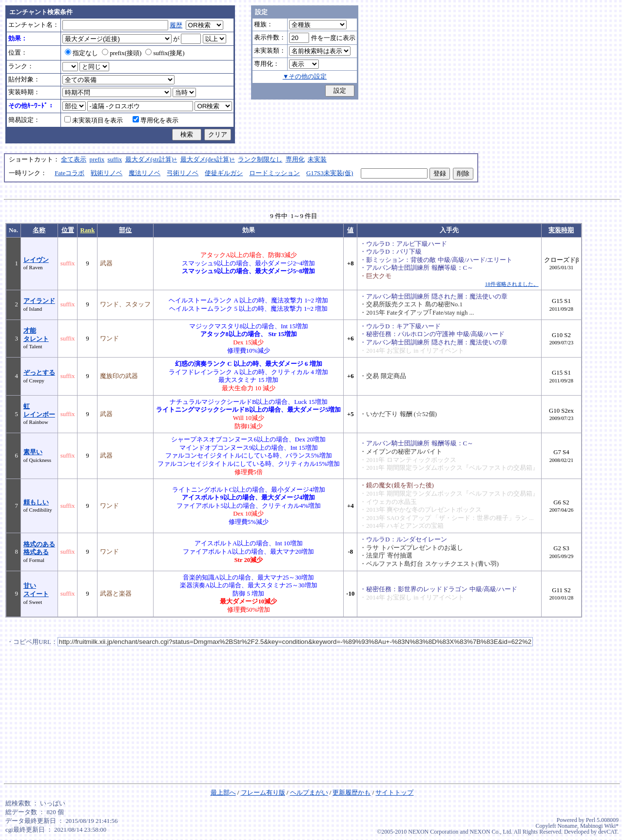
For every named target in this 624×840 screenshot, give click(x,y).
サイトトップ (394, 793)
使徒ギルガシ (224, 173)
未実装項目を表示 (94, 120)
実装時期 (561, 230)
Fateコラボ (69, 173)
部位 (125, 230)
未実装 (317, 160)
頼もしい (36, 502)
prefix (97, 160)
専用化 (295, 160)
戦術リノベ (107, 173)
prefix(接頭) (122, 53)
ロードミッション (274, 173)
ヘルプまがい (309, 793)
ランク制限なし (260, 160)
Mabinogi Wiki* (599, 826)
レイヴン (36, 260)
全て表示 (74, 160)
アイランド (39, 301)
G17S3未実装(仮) (330, 173)
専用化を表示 (156, 120)
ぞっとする (39, 373)
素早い (33, 452)
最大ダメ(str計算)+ (151, 160)
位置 (68, 230)
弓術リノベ (183, 173)
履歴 (176, 25)
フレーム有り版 (263, 793)
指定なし (81, 53)
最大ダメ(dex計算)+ (208, 160)
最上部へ (223, 793)
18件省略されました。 (512, 284)
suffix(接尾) (165, 53)
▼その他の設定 (305, 77)
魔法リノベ (145, 173)
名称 (39, 230)
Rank (87, 230)
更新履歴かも (351, 793)
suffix (115, 160)
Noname (567, 826)
